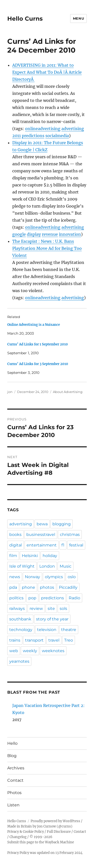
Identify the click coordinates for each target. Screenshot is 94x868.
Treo (69, 640)
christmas (70, 535)
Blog (12, 756)
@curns (65, 826)
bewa (42, 524)
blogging (62, 524)
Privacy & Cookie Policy (26, 832)
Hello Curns (25, 19)
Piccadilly (68, 587)
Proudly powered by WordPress (55, 821)
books (15, 535)
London (47, 566)
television (47, 630)
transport (34, 640)
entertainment (42, 545)
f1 (63, 545)
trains (15, 640)
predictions (33, 136)
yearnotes (19, 661)
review (36, 608)
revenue (50, 234)
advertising (73, 129)
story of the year (52, 619)
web (14, 651)
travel (54, 640)
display (34, 234)
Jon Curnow (46, 826)
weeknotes (53, 651)
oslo (72, 577)
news (15, 577)
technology (21, 630)
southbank (20, 619)
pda (13, 587)
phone (28, 587)
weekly (30, 651)
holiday (50, 556)
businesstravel (41, 535)
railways (17, 608)
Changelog (18, 837)
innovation (70, 234)
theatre (69, 630)
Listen (13, 805)
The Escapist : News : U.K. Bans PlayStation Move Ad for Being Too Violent (47, 248)
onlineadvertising (43, 129)
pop (32, 598)
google (19, 234)
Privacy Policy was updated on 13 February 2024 (45, 853)
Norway (32, 577)
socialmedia (57, 136)
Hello (12, 743)
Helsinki (30, 556)
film (13, 556)
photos (47, 587)
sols (63, 608)
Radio (74, 598)
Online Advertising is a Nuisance (34, 325)
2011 (17, 136)
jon (10, 392)
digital (16, 545)
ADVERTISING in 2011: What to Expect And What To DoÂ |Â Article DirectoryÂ (47, 72)
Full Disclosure (59, 832)
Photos (14, 793)
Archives (16, 768)
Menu (78, 18)
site (51, 608)
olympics (54, 577)
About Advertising (68, 392)
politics (16, 598)
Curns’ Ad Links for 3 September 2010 (38, 364)
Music (66, 566)
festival (76, 545)
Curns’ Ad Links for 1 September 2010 (38, 344)
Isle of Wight (22, 566)
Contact (15, 780)
